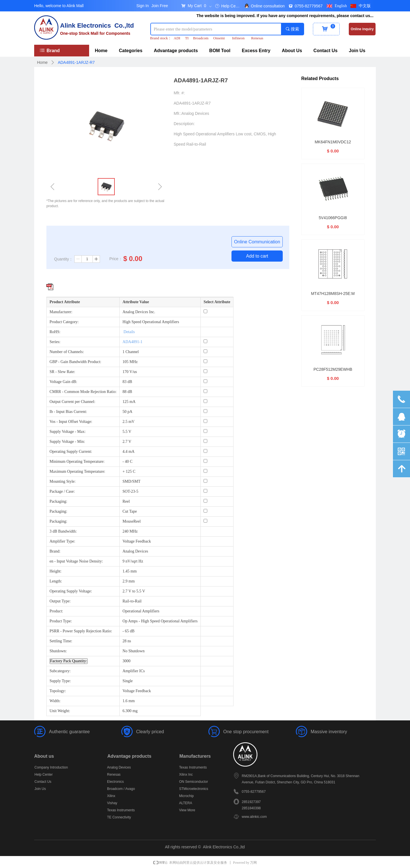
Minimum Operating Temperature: (77, 461)
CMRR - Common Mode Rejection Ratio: (83, 392)
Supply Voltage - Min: (67, 442)
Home (42, 62)
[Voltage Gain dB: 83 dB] (205, 381)
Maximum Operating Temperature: (77, 471)
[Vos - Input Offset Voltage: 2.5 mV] (205, 421)
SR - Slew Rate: (62, 372)
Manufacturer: (61, 312)
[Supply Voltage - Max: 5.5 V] (205, 431)
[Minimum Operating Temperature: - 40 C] (205, 461)
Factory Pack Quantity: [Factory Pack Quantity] (69, 661)
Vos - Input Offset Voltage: (71, 422)
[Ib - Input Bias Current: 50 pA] (205, 411)
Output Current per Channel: (72, 402)
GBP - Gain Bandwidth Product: (75, 362)
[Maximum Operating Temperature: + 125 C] (205, 471)
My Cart (195, 6)
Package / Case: (62, 491)
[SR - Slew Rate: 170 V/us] (205, 371)
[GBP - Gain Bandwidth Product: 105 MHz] (205, 361)
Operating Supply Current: (71, 452)
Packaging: (58, 501)
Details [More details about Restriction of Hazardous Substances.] (129, 332)
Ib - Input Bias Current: (68, 412)
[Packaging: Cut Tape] (205, 511)
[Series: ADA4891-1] (205, 341)
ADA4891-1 (132, 342)
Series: (55, 342)
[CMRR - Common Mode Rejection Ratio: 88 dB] (205, 391)
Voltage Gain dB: (63, 382)
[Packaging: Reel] (205, 501)
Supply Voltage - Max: (68, 432)
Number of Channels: (67, 352)
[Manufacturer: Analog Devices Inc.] (205, 311)
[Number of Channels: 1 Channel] (205, 351)
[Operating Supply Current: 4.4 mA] (205, 451)
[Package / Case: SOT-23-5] (205, 491)
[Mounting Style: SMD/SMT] (205, 481)
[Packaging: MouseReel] (205, 521)
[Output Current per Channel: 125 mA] (205, 401)
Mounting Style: (62, 481)
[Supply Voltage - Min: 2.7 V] (205, 441)
